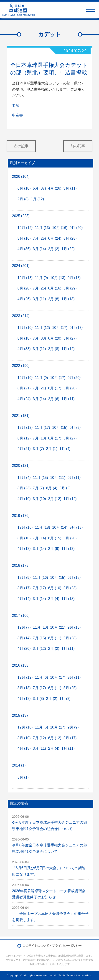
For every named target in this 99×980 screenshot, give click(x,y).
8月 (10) (24, 538)
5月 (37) (39, 188)
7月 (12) (39, 738)
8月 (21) (24, 388)
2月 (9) (54, 549)
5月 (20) (70, 388)
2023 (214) (21, 316)
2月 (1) (52, 449)
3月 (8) (38, 699)
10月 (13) (58, 278)
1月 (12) (37, 199)
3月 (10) (39, 499)
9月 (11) (74, 478)
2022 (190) (21, 366)
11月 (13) (42, 228)
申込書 (18, 115)
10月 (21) (58, 627)
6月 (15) (55, 538)
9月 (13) (76, 328)
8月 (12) (24, 438)
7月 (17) (39, 588)
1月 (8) (65, 699)
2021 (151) (21, 416)
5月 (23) (70, 588)
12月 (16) (25, 527)
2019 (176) (21, 516)
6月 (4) (52, 488)
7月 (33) (39, 338)
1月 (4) (65, 449)
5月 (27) (70, 338)
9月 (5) (75, 428)
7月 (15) (39, 638)
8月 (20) (24, 288)
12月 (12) (25, 228)
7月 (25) (39, 238)
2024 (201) (21, 266)
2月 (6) (54, 399)
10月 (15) (60, 428)
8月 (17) (24, 588)
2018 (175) (21, 565)
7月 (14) (39, 538)
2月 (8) (23, 199)
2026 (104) (21, 176)
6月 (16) (55, 288)
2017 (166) (21, 616)
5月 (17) (70, 738)
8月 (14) (24, 638)
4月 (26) (55, 188)
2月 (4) (54, 599)
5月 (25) (70, 238)
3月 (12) (39, 649)
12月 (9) (24, 578)
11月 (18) (42, 527)
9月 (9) (73, 727)
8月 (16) (24, 238)
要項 (16, 105)
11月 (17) (42, 428)
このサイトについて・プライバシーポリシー (52, 946)
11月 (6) (41, 677)
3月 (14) (39, 249)
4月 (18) (24, 549)
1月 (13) (68, 299)
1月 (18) (68, 599)
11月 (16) (40, 578)
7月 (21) (39, 388)
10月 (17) (60, 328)
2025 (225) (21, 216)
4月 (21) (24, 449)
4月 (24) (24, 399)
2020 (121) (21, 466)
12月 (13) (25, 278)
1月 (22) (68, 249)
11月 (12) (42, 328)
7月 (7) (38, 488)
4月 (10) (24, 499)
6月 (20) (55, 338)
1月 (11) (68, 399)
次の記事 (21, 146)
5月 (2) (65, 488)
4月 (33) (24, 349)
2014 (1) (19, 765)
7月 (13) (39, 438)
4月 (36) (24, 249)
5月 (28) (70, 638)
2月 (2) (54, 249)
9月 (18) (74, 278)
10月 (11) (58, 478)
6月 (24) (55, 238)
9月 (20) (76, 228)
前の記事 (78, 146)
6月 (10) (24, 188)
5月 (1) (23, 777)
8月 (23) (24, 488)
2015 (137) (21, 715)
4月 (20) (24, 649)
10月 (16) (60, 228)
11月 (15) (40, 478)
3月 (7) (38, 449)
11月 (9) (41, 278)
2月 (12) (55, 499)
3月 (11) (70, 188)
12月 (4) (24, 478)
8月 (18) (24, 338)
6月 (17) (55, 388)
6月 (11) (55, 638)
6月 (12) (55, 738)
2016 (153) (21, 665)
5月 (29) (70, 288)
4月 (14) (24, 599)
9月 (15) (76, 527)
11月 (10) (40, 627)
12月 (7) (24, 627)
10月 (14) (60, 527)
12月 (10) (25, 328)
